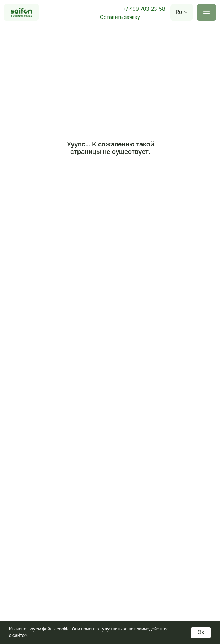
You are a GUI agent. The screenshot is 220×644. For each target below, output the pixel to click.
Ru (179, 12)
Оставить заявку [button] (120, 17)
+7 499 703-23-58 (144, 9)
